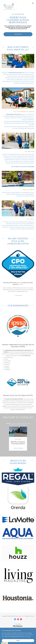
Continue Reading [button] (18, 448)
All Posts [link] (9, 424)
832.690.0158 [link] (19, 14)
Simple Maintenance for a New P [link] (19, 425)
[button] (33, 3)
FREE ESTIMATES (18, 34)
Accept (18, 641)
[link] (9, 3)
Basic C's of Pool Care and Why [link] (21, 424)
